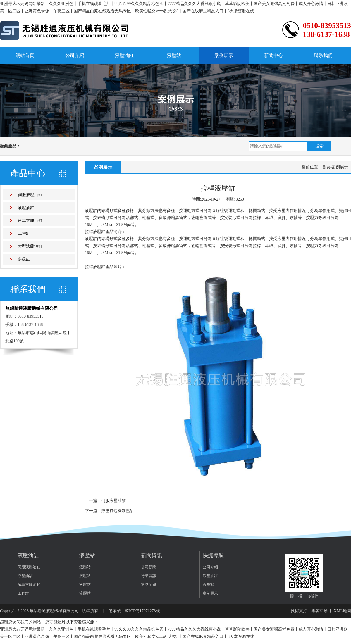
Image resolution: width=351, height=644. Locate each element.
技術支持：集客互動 (309, 611)
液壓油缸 (124, 55)
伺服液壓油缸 (30, 195)
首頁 (326, 167)
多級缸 (24, 259)
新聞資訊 (152, 555)
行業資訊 (149, 576)
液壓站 (174, 55)
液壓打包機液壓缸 (118, 511)
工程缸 (24, 233)
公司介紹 (75, 55)
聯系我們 (323, 55)
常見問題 (149, 585)
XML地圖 (342, 611)
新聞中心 (273, 55)
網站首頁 (25, 55)
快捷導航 (213, 555)
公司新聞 (149, 567)
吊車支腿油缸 (30, 221)
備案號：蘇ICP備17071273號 (134, 611)
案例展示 (224, 55)
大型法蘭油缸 (30, 246)
